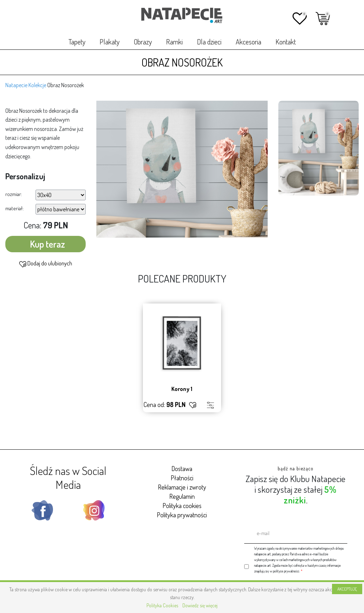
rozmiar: (14, 194)
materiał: (15, 208)
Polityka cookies (182, 506)
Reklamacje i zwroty (182, 487)
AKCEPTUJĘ (347, 589)
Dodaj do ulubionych (46, 264)
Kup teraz (47, 244)
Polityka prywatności (182, 515)
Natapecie (16, 85)
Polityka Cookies (162, 605)
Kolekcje (37, 85)
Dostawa (182, 469)
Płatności (182, 478)
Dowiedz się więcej (200, 605)
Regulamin (182, 496)
